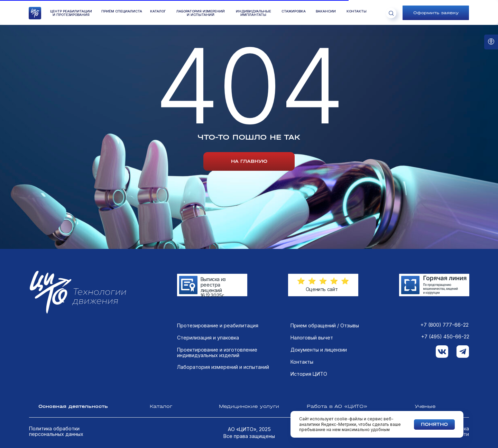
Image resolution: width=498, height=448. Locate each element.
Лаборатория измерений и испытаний (223, 367)
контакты (357, 11)
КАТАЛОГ (158, 11)
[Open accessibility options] (491, 42)
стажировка (294, 11)
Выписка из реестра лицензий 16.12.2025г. (213, 287)
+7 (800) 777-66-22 (445, 325)
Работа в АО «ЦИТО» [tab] (337, 406)
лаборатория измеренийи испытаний (201, 13)
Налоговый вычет (312, 338)
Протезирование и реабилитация (218, 326)
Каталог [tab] (161, 406)
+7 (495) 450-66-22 (445, 337)
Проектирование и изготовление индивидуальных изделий (217, 352)
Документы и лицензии (319, 350)
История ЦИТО (309, 374)
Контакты (302, 362)
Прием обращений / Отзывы (325, 326)
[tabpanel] (249, 362)
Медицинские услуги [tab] (249, 406)
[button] (436, 13)
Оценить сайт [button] (322, 289)
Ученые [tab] (425, 406)
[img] (434, 285)
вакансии (326, 11)
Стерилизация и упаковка (208, 338)
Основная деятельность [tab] (73, 406)
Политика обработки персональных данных (56, 431)
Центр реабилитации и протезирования (71, 13)
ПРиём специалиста (122, 11)
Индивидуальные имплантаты (253, 13)
